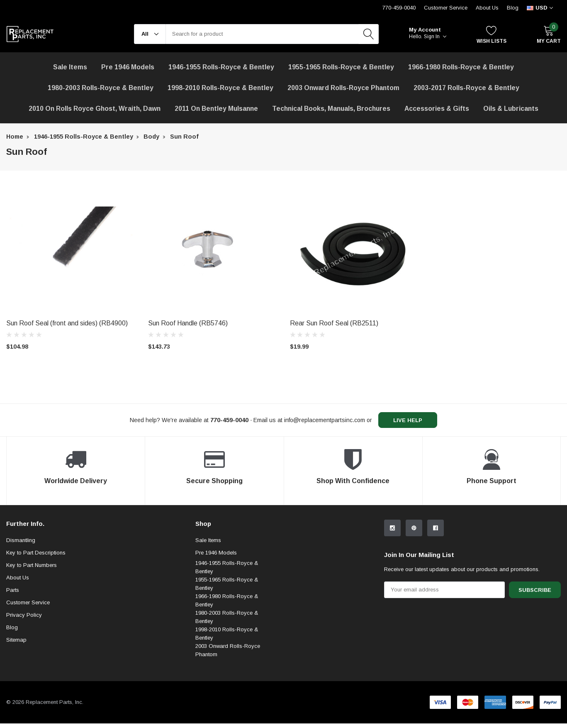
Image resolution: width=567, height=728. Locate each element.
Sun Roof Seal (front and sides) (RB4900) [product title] (67, 323)
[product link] (71, 250)
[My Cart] (549, 34)
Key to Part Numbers (32, 565)
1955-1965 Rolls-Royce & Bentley (341, 67)
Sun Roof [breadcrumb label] (184, 137)
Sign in (435, 37)
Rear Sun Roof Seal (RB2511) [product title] (334, 323)
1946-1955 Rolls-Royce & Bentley (221, 67)
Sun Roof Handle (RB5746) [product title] (188, 323)
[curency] (540, 8)
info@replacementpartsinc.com (325, 420)
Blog (513, 8)
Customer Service (28, 602)
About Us (487, 8)
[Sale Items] (70, 67)
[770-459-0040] (229, 420)
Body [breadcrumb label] (151, 137)
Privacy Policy (24, 615)
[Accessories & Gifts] (437, 109)
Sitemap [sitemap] (16, 640)
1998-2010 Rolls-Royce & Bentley (220, 88)
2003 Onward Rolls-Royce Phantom (228, 650)
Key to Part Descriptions (36, 553)
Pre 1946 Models (128, 67)
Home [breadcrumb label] (15, 137)
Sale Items (208, 540)
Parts (13, 590)
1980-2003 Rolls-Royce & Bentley (101, 88)
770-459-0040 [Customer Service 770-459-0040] (399, 8)
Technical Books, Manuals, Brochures (331, 109)
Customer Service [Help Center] (446, 8)
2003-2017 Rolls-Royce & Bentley (466, 88)
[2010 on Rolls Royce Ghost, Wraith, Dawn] (95, 109)
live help (408, 420)
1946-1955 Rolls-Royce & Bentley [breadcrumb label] (84, 137)
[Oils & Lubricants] (511, 109)
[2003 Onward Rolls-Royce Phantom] (343, 88)
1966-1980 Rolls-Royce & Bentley (461, 67)
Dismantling (21, 540)
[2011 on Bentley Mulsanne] (216, 109)
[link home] (30, 34)
